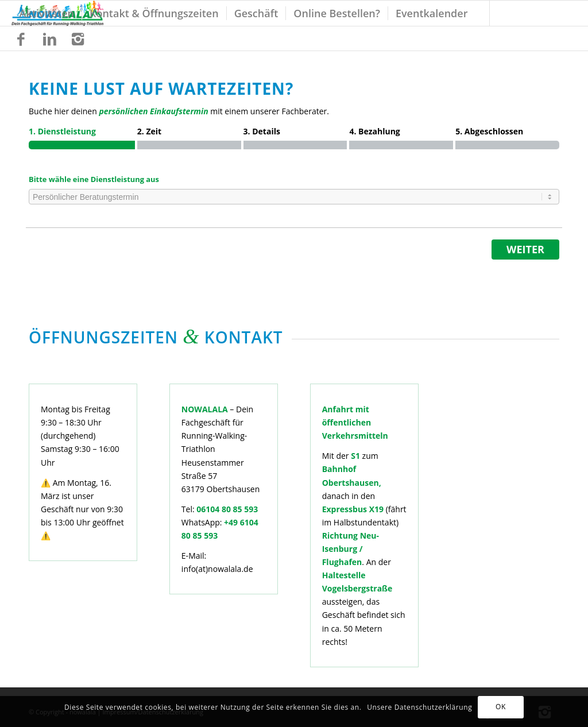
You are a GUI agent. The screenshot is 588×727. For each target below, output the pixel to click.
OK (501, 707)
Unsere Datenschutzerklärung (419, 707)
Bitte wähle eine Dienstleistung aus (94, 179)
